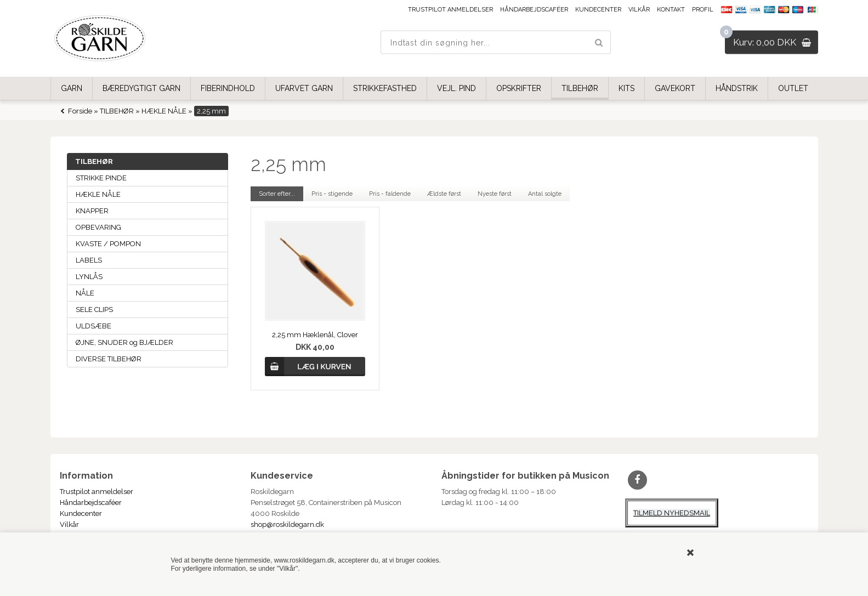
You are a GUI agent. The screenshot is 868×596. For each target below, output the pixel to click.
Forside (80, 111)
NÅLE (85, 293)
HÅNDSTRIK (737, 88)
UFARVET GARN (304, 88)
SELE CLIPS (94, 310)
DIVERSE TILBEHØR (109, 359)
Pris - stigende (332, 194)
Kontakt (671, 10)
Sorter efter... (277, 194)
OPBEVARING (98, 227)
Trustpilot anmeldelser (450, 10)
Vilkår (639, 10)
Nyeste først (495, 194)
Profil (703, 10)
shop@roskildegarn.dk (287, 524)
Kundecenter (598, 10)
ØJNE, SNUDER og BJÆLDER (124, 342)
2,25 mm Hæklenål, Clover (315, 335)
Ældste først (444, 194)
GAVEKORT (675, 88)
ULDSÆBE (93, 326)
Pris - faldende (390, 194)
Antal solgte (545, 194)
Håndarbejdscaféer (534, 10)
